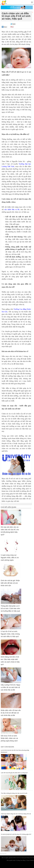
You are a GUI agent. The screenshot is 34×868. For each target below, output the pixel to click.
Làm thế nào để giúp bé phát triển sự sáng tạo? (14, 773)
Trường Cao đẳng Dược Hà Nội (3, 854)
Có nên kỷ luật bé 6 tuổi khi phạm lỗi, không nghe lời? (16, 834)
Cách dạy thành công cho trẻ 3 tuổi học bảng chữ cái (16, 814)
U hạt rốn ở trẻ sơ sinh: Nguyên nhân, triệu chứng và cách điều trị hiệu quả (10, 634)
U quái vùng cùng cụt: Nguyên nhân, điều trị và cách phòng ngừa (10, 558)
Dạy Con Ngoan (7, 747)
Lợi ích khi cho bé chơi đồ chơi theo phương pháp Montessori (15, 751)
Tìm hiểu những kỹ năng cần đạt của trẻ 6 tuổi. (14, 793)
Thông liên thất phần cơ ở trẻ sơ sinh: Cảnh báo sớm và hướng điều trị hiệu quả (10, 608)
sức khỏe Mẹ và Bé (12, 209)
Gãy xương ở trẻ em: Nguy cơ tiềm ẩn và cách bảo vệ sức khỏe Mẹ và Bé (11, 687)
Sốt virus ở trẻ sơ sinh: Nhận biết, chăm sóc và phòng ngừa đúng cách (9, 738)
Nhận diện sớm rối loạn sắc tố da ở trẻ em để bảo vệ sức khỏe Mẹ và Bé (11, 713)
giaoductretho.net (13, 858)
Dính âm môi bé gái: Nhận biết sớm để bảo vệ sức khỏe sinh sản (10, 583)
